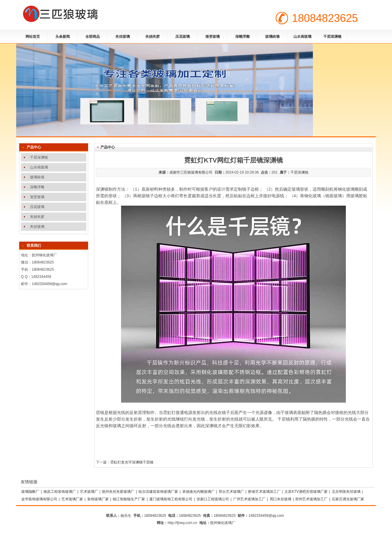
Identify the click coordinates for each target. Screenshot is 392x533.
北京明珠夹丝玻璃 (346, 492)
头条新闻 (63, 37)
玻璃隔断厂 (30, 492)
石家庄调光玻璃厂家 (348, 499)
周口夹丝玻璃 (281, 499)
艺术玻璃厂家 (72, 499)
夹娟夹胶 (153, 37)
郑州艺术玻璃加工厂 (311, 499)
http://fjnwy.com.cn (182, 523)
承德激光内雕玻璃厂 (198, 492)
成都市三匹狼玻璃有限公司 (191, 172)
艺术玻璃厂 (89, 492)
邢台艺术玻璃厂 (231, 492)
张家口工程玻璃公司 (213, 499)
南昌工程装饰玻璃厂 (60, 492)
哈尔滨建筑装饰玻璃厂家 (158, 492)
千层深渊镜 (332, 37)
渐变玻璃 (212, 37)
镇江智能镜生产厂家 (129, 499)
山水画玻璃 (302, 37)
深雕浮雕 (242, 37)
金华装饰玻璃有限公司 (39, 499)
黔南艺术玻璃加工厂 (264, 492)
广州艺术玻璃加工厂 (249, 499)
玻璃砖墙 (272, 37)
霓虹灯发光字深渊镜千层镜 (132, 462)
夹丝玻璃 (123, 37)
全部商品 (93, 37)
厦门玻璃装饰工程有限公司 (171, 499)
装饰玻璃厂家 (98, 499)
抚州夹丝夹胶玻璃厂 (118, 492)
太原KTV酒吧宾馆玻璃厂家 (306, 492)
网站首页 (33, 37)
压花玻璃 (183, 37)
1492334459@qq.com (49, 284)
